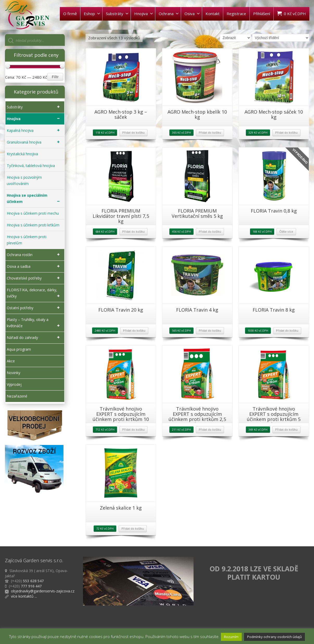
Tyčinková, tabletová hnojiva (31, 166)
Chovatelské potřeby (34, 278)
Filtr (55, 77)
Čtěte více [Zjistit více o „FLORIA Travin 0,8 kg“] (286, 231)
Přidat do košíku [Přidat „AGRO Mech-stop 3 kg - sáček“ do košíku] (133, 132)
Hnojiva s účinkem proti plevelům (27, 240)
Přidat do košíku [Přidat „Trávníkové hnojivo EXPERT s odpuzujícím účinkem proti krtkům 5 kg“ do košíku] (286, 429)
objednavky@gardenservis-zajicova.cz (43, 591)
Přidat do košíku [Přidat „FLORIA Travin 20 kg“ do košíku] (134, 330)
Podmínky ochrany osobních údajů (274, 637)
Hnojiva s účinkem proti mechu (33, 213)
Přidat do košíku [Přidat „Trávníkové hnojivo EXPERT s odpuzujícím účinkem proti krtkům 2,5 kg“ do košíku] (210, 429)
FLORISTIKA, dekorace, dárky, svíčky (34, 293)
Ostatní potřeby (34, 308)
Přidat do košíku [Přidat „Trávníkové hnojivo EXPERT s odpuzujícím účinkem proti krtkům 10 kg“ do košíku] (133, 429)
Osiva (192, 14)
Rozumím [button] (231, 637)
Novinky (14, 373)
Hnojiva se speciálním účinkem (34, 199)
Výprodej (14, 384)
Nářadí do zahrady (34, 338)
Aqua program (19, 349)
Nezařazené (17, 396)
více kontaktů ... (24, 596)
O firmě (70, 14)
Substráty (117, 14)
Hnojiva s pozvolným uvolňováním (24, 180)
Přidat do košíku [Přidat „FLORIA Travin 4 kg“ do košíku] (210, 330)
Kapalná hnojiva (34, 131)
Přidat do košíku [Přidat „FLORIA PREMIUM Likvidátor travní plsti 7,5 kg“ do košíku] (133, 231)
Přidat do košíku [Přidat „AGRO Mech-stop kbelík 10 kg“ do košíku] (210, 132)
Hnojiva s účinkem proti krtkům (33, 225)
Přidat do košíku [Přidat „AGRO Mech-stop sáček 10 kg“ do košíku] (286, 132)
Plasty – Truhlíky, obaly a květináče (34, 323)
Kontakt (213, 14)
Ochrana (169, 14)
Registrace (236, 14)
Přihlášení (262, 14)
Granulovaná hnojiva (34, 142)
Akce (11, 361)
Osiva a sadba (34, 267)
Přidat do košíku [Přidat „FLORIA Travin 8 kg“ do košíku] (287, 330)
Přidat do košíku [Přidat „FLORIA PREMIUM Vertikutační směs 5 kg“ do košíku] (210, 231)
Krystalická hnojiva (22, 154)
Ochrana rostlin (34, 255)
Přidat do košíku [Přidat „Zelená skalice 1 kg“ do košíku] (133, 528)
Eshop (92, 14)
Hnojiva (144, 14)
